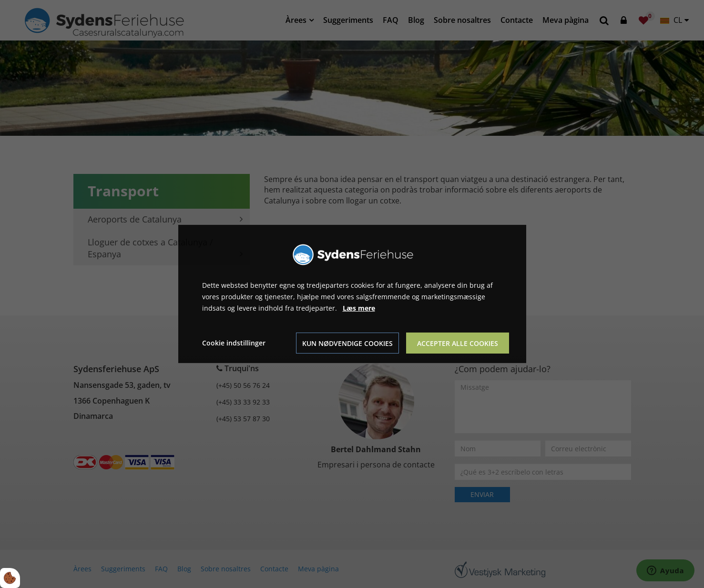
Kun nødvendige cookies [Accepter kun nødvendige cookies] (347, 343)
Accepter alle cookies (458, 343)
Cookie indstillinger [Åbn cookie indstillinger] (234, 343)
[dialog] (352, 294)
